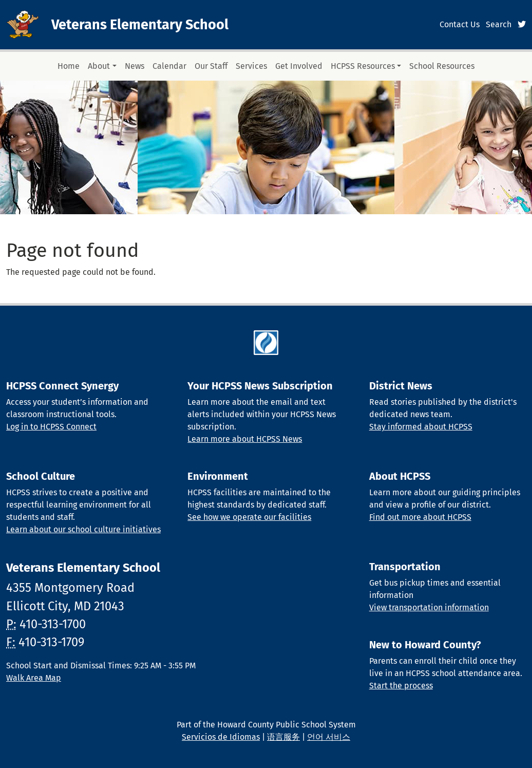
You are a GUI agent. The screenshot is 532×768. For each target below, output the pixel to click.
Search (499, 24)
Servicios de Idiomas (221, 737)
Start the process (401, 686)
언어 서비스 (329, 737)
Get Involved (299, 66)
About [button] (99, 66)
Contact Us (460, 24)
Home (69, 66)
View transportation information (429, 607)
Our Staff (211, 66)
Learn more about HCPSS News (245, 439)
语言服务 (283, 737)
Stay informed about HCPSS (421, 427)
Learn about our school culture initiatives (83, 529)
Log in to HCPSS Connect (51, 427)
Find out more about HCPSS (420, 517)
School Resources (442, 66)
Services (251, 66)
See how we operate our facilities (249, 517)
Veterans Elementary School (140, 25)
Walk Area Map (34, 678)
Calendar (169, 66)
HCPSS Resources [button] (363, 66)
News (135, 66)
